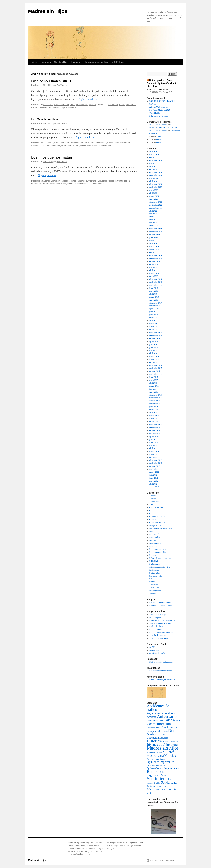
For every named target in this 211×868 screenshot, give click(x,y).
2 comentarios (97, 184)
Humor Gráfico (155, 543)
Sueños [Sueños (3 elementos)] (150, 786)
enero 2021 (154, 226)
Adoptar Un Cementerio (159, 107)
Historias (153, 540)
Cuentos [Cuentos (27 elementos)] (166, 727)
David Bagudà (155, 617)
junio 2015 (154, 377)
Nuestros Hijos (61, 62)
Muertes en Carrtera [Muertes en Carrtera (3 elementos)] (154, 753)
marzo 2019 (154, 273)
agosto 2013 (154, 436)
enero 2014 (154, 422)
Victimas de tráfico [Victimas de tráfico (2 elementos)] (159, 786)
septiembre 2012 (156, 469)
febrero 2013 (154, 454)
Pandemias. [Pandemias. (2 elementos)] (161, 765)
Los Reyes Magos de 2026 (160, 110)
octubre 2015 (155, 371)
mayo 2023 (154, 190)
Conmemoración (61, 105)
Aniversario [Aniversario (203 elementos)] (167, 716)
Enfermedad (154, 534)
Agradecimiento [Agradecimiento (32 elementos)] (157, 713)
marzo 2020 (154, 246)
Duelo (72, 105)
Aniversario (48, 105)
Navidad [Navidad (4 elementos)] (160, 756)
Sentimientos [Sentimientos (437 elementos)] (159, 779)
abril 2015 (153, 383)
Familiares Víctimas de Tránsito (162, 620)
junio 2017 (154, 315)
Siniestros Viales (156, 576)
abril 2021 (153, 220)
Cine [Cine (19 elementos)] (177, 721)
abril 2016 (153, 353)
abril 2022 (153, 211)
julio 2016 (153, 344)
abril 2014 (153, 413)
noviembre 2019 (156, 258)
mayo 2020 (154, 241)
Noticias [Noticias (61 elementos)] (170, 756)
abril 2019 (153, 270)
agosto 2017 (154, 309)
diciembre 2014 (156, 395)
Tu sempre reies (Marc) (159, 638)
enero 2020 (154, 252)
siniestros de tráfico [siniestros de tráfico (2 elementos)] (154, 783)
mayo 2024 (154, 178)
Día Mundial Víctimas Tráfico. (162, 528)
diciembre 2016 (156, 333)
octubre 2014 (155, 401)
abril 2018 (153, 294)
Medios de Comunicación (119, 181)
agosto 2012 (154, 472)
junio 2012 (154, 478)
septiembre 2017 (156, 306)
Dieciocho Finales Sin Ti (51, 81)
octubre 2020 (155, 235)
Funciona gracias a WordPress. (162, 860)
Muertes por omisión (158, 552)
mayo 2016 (154, 350)
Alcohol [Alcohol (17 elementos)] (172, 713)
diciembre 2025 (156, 160)
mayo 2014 (154, 410)
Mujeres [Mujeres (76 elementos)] (168, 752)
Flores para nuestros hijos (96, 62)
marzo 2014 (154, 416)
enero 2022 (154, 217)
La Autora (76, 62)
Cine (151, 511)
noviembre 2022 (156, 205)
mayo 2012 (154, 481)
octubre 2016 (155, 338)
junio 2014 (154, 407)
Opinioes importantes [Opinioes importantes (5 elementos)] (156, 759)
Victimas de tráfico (58, 184)
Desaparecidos (155, 525)
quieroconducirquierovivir (160, 567)
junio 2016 (154, 347)
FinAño (122, 105)
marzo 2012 (154, 487)
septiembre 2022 (156, 208)
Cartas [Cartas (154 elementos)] (169, 720)
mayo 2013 (154, 445)
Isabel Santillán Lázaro (158, 125)
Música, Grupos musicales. (160, 558)
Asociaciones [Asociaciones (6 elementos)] (157, 721)
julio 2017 (153, 312)
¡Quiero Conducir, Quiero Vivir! (162, 680)
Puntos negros (155, 564)
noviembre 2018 (156, 282)
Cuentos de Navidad (157, 522)
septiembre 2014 (156, 404)
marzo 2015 (154, 386)
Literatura (153, 546)
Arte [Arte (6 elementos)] (149, 721)
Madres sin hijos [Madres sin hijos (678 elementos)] (163, 748)
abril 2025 (153, 166)
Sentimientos (82, 105)
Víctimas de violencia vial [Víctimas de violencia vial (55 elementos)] (162, 791)
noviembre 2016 (156, 335)
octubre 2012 (155, 466)
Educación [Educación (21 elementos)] (153, 738)
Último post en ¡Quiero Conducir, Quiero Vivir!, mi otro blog (161, 83)
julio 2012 (153, 475)
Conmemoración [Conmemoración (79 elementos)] (159, 724)
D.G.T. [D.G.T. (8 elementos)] (174, 727)
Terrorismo (154, 585)
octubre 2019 (155, 261)
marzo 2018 (154, 297)
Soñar (159, 137)
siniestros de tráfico (89, 146)
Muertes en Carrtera (70, 146)
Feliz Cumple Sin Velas (159, 116)
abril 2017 (153, 321)
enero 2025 (154, 169)
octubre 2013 (155, 430)
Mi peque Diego (156, 629)
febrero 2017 (154, 327)
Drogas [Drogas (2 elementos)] (165, 731)
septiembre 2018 (156, 285)
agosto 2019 (154, 264)
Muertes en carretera (97, 143)
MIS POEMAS (119, 62)
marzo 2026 (154, 154)
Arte (151, 505)
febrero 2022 (154, 214)
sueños (152, 582)
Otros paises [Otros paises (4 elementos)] (152, 765)
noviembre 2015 (156, 368)
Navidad (43, 107)
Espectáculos (155, 537)
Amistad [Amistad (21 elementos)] (152, 717)
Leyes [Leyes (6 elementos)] (161, 745)
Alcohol (46, 181)
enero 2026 (154, 157)
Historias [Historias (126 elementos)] (154, 741)
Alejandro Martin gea (158, 614)
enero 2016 (154, 362)
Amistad (153, 499)
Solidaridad (125, 143)
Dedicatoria (45, 62)
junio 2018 (154, 288)
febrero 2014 (154, 419)
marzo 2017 (154, 324)
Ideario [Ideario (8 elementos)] (165, 741)
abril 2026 (153, 152)
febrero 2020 (154, 249)
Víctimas (92, 105)
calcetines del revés (157, 653)
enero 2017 (154, 330)
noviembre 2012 (156, 463)
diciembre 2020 (156, 229)
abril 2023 (153, 193)
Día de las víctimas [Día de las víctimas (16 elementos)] (157, 734)
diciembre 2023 (156, 184)
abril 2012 (153, 484)
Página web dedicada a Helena (161, 606)
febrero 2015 (154, 389)
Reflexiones (154, 570)
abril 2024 (153, 181)
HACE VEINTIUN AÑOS (160, 89)
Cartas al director (156, 508)
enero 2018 (154, 300)
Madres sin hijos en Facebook (161, 662)
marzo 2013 (154, 451)
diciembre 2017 (156, 303)
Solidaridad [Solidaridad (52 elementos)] (169, 782)
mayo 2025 (154, 163)
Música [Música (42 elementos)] (151, 756)
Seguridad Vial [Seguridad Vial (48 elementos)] (157, 775)
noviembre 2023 (156, 187)
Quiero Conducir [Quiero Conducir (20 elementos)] (156, 768)
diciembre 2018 (156, 279)
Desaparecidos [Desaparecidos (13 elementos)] (154, 731)
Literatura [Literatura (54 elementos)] (171, 745)
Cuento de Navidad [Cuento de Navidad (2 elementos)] (153, 728)
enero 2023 (154, 199)
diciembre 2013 (156, 425)
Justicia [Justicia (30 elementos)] (173, 741)
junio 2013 (154, 442)
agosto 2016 (154, 341)
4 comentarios (105, 146)
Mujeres (153, 555)
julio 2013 (153, 439)
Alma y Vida (154, 650)
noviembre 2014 (156, 398)
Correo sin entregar (78, 143)
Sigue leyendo (88, 99)
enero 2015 (154, 392)
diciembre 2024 (156, 172)
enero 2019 (154, 276)
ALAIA (152, 647)
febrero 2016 (154, 359)
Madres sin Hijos (48, 11)
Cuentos (153, 519)
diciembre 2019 (156, 255)
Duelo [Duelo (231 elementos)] (173, 731)
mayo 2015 (154, 380)
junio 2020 (154, 238)
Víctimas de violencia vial (78, 184)
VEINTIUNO (155, 113)
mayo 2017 (154, 318)
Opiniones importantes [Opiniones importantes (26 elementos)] (160, 762)
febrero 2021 (154, 223)
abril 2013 (153, 448)
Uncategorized (155, 591)
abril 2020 (153, 244)
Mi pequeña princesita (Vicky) (161, 632)
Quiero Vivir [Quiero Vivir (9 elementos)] (173, 768)
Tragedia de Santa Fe (158, 635)
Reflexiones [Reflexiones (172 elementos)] (156, 771)
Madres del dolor (156, 626)
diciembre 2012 (156, 460)
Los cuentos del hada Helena (161, 603)
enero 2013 (154, 457)
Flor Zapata (62, 85)
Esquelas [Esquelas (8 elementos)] (164, 738)
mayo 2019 (154, 267)
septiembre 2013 (156, 433)
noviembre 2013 (156, 427)
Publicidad (154, 561)
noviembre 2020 (156, 232)
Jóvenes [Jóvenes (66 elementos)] (152, 745)
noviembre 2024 (156, 175)
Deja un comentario (70, 107)
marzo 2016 (154, 356)
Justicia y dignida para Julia (160, 623)
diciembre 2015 (156, 365)
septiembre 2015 (156, 374)
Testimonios (154, 588)
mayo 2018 (154, 291)
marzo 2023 (154, 196)
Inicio (34, 62)
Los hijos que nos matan (52, 157)
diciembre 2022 (156, 202)
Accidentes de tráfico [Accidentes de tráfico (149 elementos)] (158, 708)
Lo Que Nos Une (45, 119)
